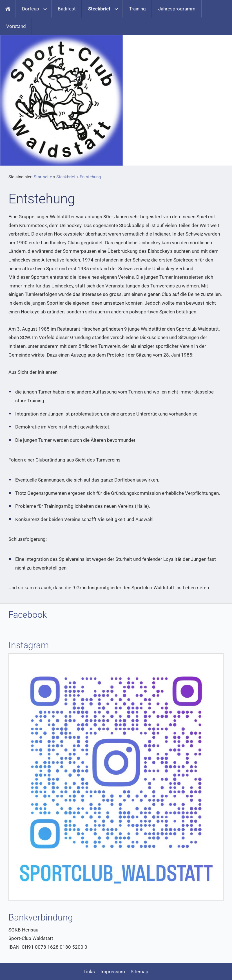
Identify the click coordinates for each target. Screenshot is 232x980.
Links (89, 972)
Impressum (113, 972)
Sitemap (140, 972)
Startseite (43, 177)
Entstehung (90, 177)
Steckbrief (66, 177)
